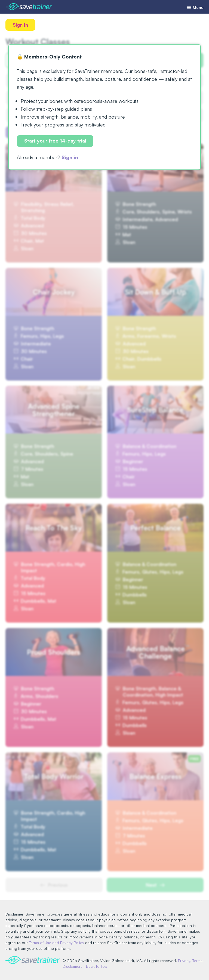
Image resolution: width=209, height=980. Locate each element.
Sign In (20, 25)
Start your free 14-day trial (55, 141)
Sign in (70, 157)
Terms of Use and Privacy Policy (56, 943)
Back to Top (97, 966)
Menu (195, 7)
